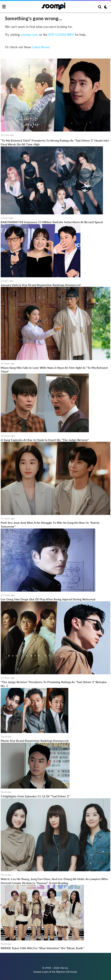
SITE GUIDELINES (61, 35)
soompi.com (29, 35)
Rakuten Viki (63, 972)
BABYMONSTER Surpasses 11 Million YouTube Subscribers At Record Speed (52, 222)
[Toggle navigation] (4, 7)
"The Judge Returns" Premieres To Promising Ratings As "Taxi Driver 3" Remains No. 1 (54, 684)
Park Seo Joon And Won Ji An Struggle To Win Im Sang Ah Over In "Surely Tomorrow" (50, 525)
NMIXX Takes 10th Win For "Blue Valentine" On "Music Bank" (42, 948)
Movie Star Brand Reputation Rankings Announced (35, 741)
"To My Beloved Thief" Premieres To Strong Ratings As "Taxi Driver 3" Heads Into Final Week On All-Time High (55, 142)
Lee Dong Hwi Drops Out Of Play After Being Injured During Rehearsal (48, 599)
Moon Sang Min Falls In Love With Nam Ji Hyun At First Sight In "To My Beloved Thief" (54, 370)
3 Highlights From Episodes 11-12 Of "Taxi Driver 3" (35, 796)
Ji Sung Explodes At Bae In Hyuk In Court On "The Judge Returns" (45, 440)
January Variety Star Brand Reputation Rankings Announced (41, 285)
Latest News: (41, 47)
